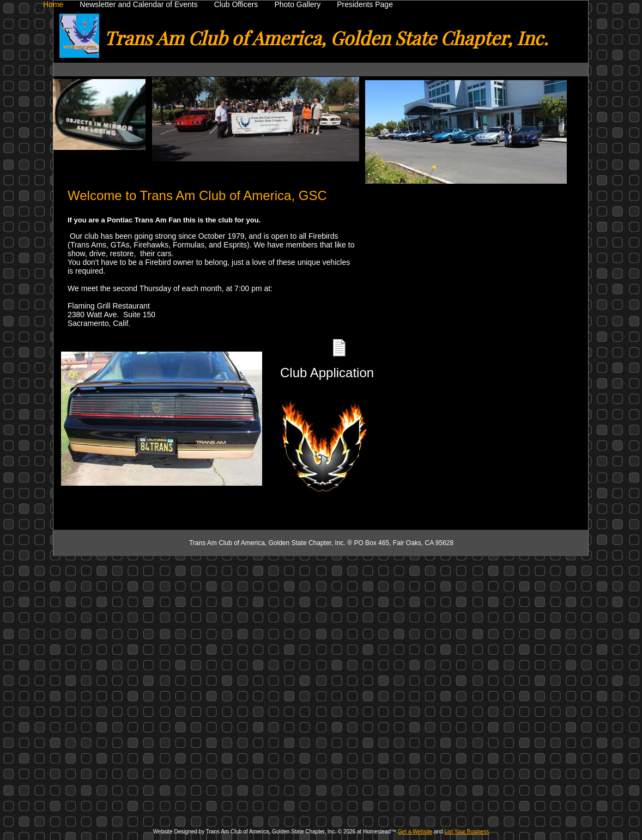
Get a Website (415, 832)
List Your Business (467, 832)
